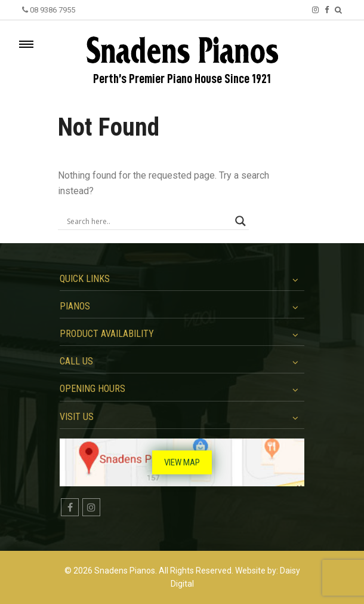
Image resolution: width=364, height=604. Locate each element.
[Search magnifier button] (240, 221)
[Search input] (148, 221)
